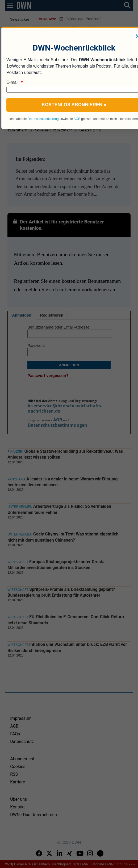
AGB (77, 119)
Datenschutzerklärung (43, 119)
